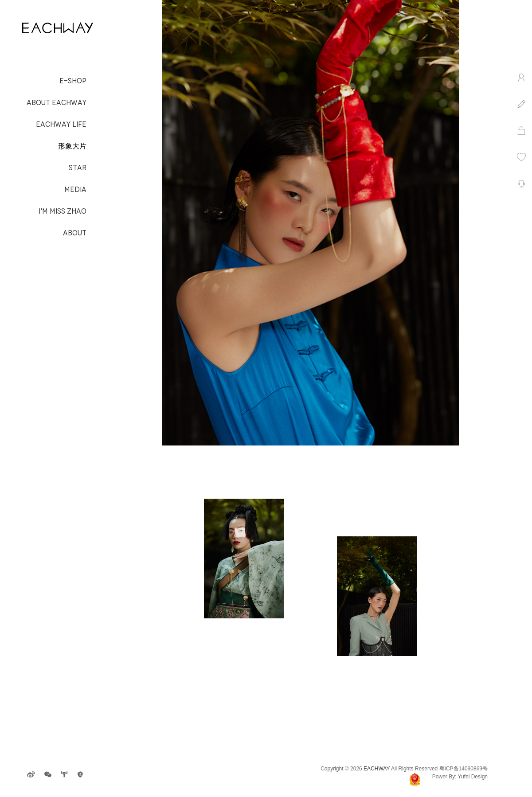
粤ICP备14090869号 (464, 769)
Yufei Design (473, 777)
